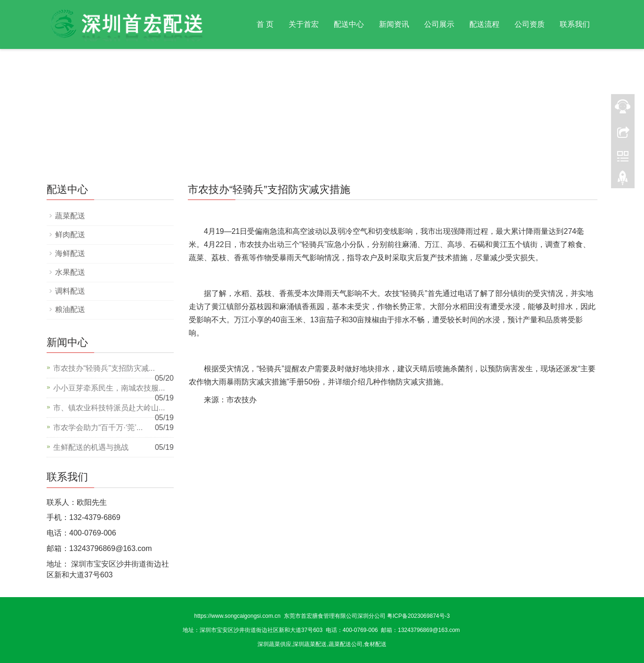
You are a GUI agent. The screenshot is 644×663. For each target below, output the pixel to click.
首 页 (265, 24)
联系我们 (575, 24)
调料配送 (70, 291)
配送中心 (349, 24)
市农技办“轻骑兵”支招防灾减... (104, 368)
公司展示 (439, 24)
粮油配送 (70, 309)
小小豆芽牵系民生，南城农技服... (109, 388)
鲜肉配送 (70, 235)
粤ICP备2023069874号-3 (418, 616)
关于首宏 (304, 24)
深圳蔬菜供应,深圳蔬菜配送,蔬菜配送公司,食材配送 (322, 644)
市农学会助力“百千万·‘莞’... (98, 427)
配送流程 (484, 24)
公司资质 (530, 24)
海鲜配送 (70, 253)
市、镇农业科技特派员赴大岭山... (109, 408)
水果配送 (70, 272)
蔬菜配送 (70, 216)
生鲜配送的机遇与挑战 (91, 447)
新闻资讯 (394, 24)
